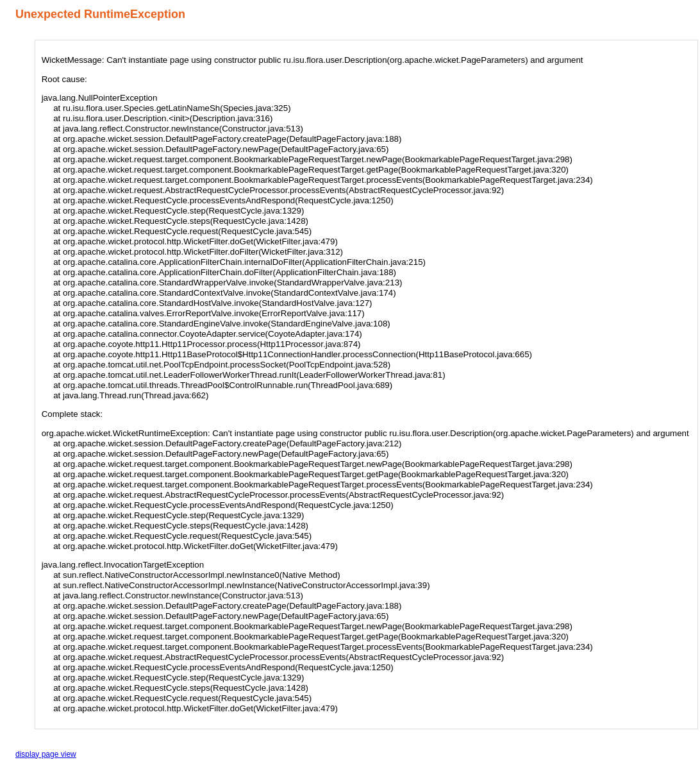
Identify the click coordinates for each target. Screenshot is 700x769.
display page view (46, 754)
